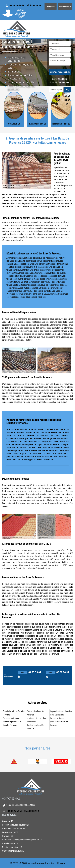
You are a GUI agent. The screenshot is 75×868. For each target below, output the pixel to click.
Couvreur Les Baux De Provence (35, 713)
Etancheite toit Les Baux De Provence (14, 713)
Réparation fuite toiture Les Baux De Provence (61, 713)
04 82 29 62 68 (17, 5)
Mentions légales (56, 863)
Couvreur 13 (37, 124)
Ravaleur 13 (8, 836)
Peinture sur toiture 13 (12, 847)
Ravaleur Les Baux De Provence (35, 727)
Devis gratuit (50, 6)
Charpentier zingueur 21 (14, 124)
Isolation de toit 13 (10, 832)
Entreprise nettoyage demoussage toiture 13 (22, 840)
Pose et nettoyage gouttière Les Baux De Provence (59, 721)
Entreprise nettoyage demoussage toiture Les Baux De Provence (12, 721)
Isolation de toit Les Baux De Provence (37, 720)
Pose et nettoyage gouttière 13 (16, 825)
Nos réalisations (65, 6)
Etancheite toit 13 (61, 124)
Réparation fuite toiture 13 (14, 829)
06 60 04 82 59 (34, 5)
